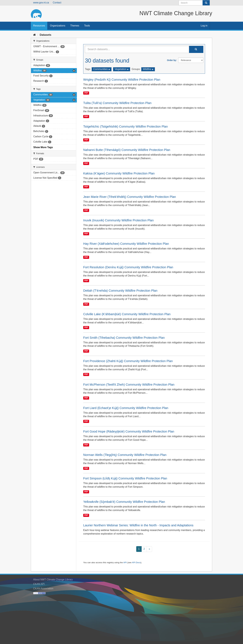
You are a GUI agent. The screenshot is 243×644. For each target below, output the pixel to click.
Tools (87, 26)
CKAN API (39, 584)
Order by (172, 60)
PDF (86, 93)
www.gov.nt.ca (41, 3)
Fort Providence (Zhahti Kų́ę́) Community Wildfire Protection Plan (128, 361)
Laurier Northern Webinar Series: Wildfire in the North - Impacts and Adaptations (138, 525)
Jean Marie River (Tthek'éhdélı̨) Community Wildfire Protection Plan (130, 197)
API (125, 562)
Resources (39, 26)
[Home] (34, 35)
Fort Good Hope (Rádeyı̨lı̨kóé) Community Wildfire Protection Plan (129, 431)
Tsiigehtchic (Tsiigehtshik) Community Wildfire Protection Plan (126, 126)
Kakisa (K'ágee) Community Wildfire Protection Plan (119, 173)
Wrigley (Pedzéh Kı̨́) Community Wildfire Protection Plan (122, 80)
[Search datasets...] (137, 49)
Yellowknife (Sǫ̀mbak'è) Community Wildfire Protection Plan (124, 502)
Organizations (58, 26)
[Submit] (206, 3)
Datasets (45, 35)
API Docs (136, 562)
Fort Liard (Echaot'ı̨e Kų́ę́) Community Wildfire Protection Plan (126, 408)
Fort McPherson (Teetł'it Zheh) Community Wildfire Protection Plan (129, 385)
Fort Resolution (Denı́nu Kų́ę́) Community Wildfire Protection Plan (128, 267)
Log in (204, 26)
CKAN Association (43, 589)
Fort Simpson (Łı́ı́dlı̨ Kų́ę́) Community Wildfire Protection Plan (125, 478)
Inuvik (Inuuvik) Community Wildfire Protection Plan (118, 220)
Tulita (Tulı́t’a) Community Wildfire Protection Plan (117, 103)
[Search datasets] (194, 3)
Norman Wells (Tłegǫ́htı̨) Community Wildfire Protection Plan (125, 455)
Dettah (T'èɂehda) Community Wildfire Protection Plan (120, 291)
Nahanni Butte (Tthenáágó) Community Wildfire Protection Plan (127, 150)
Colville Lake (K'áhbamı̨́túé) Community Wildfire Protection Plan (127, 314)
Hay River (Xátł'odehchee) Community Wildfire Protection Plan (126, 244)
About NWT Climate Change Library (53, 580)
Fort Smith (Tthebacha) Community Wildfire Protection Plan (124, 338)
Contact (57, 3)
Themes (75, 26)
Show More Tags (43, 147)
